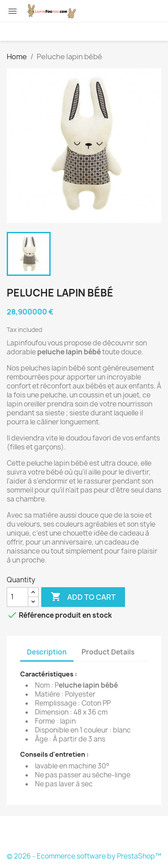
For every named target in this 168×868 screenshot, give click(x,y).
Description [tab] (47, 652)
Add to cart (83, 597)
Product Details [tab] (108, 652)
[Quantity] (17, 597)
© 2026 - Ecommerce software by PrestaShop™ (84, 856)
